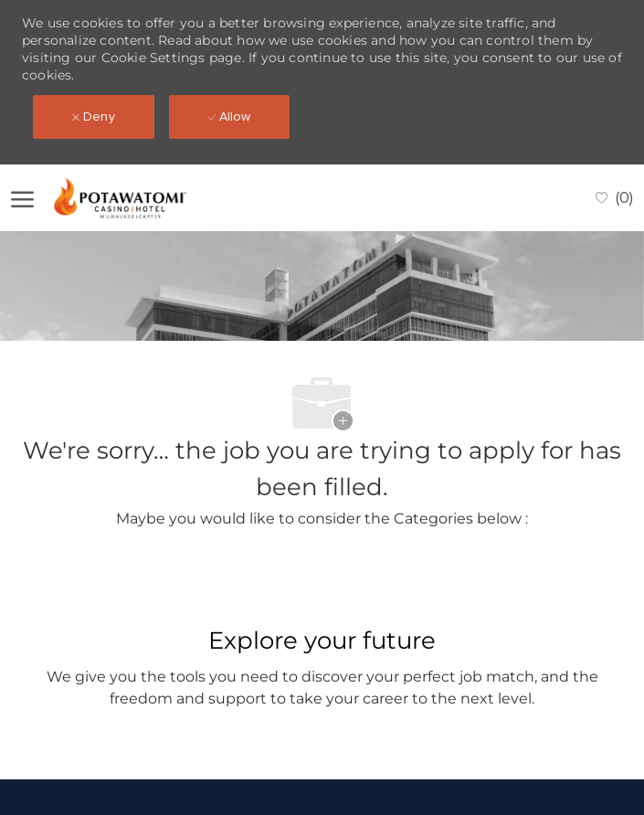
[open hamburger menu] (22, 198)
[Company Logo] (137, 198)
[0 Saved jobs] (614, 198)
